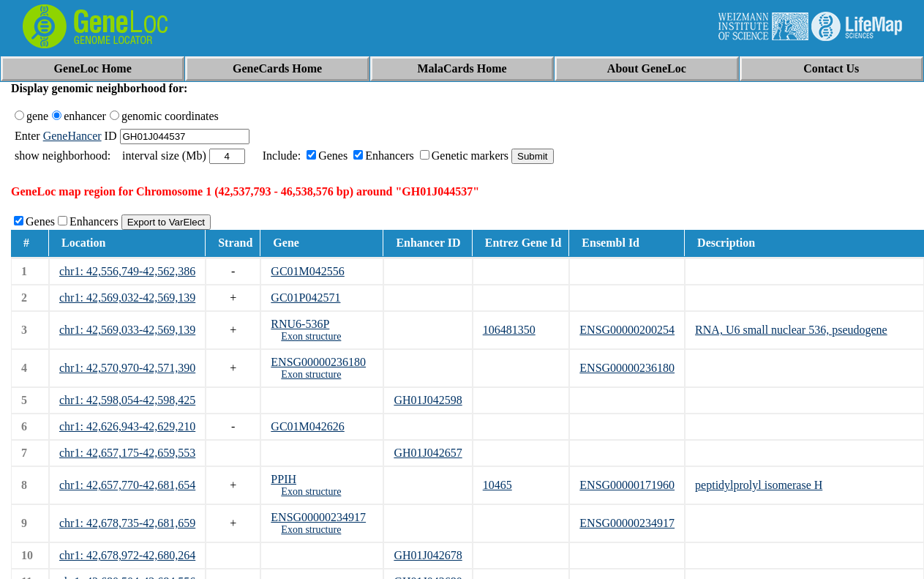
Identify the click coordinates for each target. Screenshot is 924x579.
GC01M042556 (307, 271)
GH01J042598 (428, 400)
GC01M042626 (307, 426)
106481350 (509, 330)
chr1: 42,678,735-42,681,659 (127, 523)
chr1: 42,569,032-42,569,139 (127, 298)
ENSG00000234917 (318, 517)
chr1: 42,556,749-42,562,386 (127, 271)
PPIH (283, 479)
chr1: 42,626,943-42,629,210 (127, 426)
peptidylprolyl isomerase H (759, 485)
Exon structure (311, 336)
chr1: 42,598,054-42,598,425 (127, 400)
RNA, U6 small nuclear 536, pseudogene (791, 330)
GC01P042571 (305, 298)
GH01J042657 (428, 453)
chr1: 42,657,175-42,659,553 (127, 453)
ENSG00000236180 (318, 362)
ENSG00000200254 (627, 330)
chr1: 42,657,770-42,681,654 (127, 485)
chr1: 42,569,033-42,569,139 (127, 330)
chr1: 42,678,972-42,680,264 (127, 555)
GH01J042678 (428, 555)
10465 (497, 485)
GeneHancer (72, 136)
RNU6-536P (300, 324)
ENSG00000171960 (627, 485)
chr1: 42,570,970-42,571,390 (127, 368)
